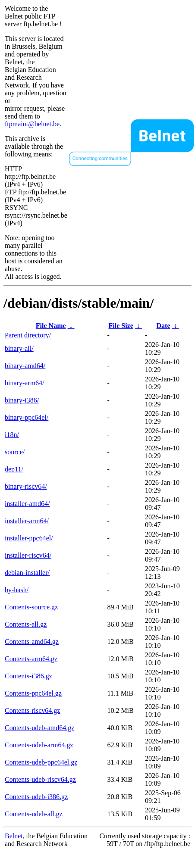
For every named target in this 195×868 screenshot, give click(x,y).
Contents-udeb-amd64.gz (39, 728)
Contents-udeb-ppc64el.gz (41, 762)
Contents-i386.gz (28, 676)
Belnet (14, 836)
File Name (51, 326)
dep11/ (14, 469)
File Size (121, 326)
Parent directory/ (28, 335)
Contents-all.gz (26, 624)
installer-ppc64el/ (29, 538)
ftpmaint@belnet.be (32, 124)
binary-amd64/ (25, 366)
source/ (15, 452)
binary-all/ (19, 348)
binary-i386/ (22, 400)
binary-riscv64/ (26, 486)
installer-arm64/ (27, 521)
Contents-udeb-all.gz (34, 814)
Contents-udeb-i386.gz (36, 797)
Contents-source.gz (31, 607)
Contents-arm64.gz (31, 659)
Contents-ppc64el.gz (33, 693)
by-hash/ (17, 590)
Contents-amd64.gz (32, 642)
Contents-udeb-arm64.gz (39, 745)
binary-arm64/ (25, 383)
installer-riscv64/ (28, 555)
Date (164, 326)
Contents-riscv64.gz (32, 710)
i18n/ (12, 435)
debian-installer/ (27, 573)
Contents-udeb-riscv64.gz (40, 779)
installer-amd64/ (27, 504)
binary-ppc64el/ (27, 417)
